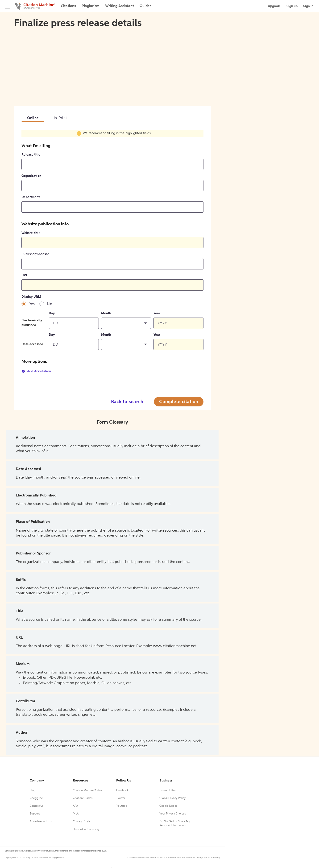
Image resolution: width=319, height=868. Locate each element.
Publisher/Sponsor (35, 254)
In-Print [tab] (60, 118)
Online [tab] (33, 118)
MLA (76, 814)
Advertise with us (41, 822)
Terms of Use (168, 790)
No (50, 304)
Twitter (121, 798)
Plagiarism (91, 6)
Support (35, 814)
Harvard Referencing (86, 829)
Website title (31, 233)
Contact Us (37, 806)
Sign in (308, 6)
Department (31, 197)
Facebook (122, 790)
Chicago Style (82, 822)
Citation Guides (83, 798)
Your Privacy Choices (173, 814)
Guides (145, 6)
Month (106, 313)
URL (25, 275)
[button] (126, 323)
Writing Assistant (120, 6)
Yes (32, 304)
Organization (31, 176)
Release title (31, 155)
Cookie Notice (168, 806)
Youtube (122, 806)
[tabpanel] (112, 254)
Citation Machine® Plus (87, 790)
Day (52, 313)
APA (75, 806)
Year (157, 313)
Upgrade (274, 6)
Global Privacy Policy (172, 798)
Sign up (292, 6)
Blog (33, 790)
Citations (68, 6)
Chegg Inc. (37, 798)
